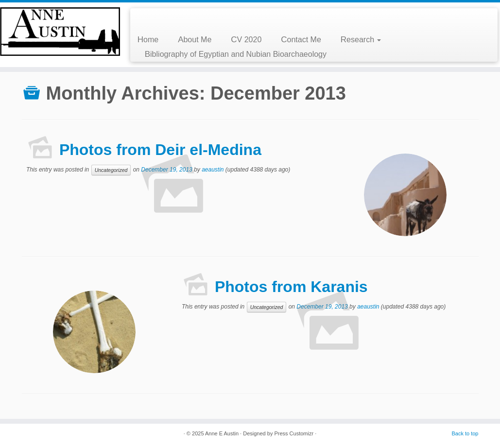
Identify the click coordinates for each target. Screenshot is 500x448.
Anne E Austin (222, 433)
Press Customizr (294, 433)
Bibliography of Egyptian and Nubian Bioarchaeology (236, 54)
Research (361, 40)
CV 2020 (246, 40)
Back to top (465, 433)
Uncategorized (111, 170)
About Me (195, 40)
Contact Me (301, 40)
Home (148, 40)
